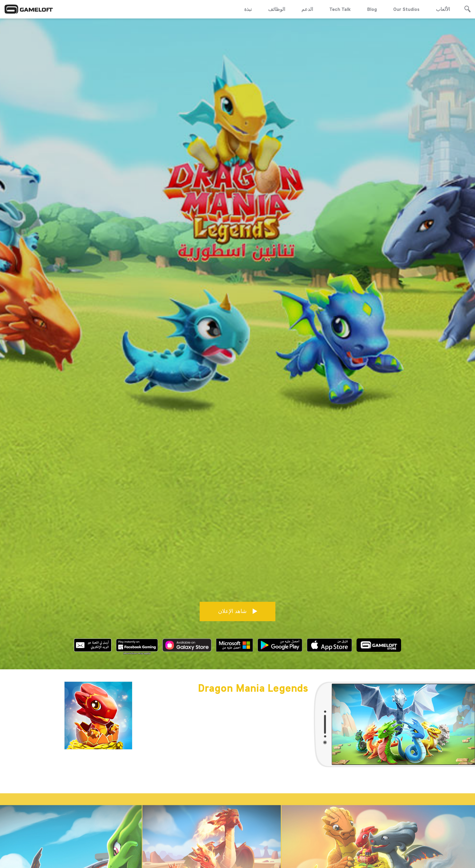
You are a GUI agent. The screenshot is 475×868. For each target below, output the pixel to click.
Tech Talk (340, 9)
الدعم (307, 9)
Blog (372, 9)
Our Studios (406, 9)
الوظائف (277, 9)
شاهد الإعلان (238, 606)
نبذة (248, 9)
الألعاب (443, 9)
